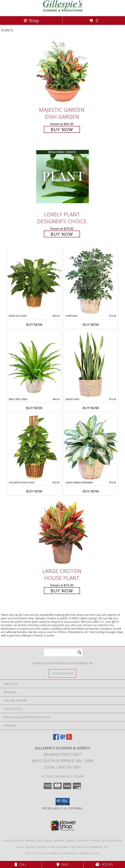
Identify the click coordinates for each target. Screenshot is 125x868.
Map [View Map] (62, 864)
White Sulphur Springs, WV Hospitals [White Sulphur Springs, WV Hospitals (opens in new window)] (95, 841)
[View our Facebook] (56, 739)
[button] (63, 802)
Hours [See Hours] (104, 864)
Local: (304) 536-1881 (62, 767)
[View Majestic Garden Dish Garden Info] (62, 72)
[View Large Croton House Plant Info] (62, 533)
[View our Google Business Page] (62, 739)
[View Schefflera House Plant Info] (91, 281)
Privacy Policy (36, 853)
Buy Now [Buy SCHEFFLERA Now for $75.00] (91, 325)
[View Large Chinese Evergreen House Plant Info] (91, 448)
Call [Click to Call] (21, 864)
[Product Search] (63, 652)
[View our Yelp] (69, 739)
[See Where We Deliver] (62, 673)
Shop (31, 20)
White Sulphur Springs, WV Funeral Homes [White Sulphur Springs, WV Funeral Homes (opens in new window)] (34, 841)
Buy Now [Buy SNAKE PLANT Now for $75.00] (91, 408)
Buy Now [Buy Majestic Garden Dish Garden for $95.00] (62, 129)
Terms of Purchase (63, 853)
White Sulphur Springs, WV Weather (42, 847)
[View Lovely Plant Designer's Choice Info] (62, 177)
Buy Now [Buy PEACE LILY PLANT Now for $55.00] (34, 325)
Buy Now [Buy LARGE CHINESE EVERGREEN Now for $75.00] (91, 491)
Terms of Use (90, 853)
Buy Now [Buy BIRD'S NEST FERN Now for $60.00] (34, 408)
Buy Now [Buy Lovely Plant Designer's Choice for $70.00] (62, 234)
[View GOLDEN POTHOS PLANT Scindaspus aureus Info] (34, 448)
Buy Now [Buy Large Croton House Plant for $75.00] (62, 591)
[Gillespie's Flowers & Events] (63, 11)
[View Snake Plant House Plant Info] (91, 364)
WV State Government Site (90, 847)
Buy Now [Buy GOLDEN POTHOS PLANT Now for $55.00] (34, 491)
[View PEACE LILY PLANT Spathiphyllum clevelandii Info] (34, 281)
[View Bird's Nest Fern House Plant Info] (34, 364)
